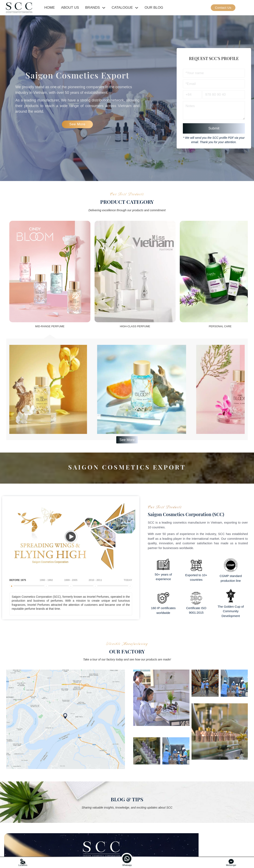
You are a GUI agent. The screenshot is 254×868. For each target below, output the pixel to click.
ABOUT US (70, 8)
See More (77, 124)
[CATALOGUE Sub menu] (137, 8)
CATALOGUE (122, 8)
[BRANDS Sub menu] (104, 8)
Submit (214, 128)
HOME (50, 8)
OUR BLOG (154, 8)
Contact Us (223, 8)
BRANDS (93, 8)
